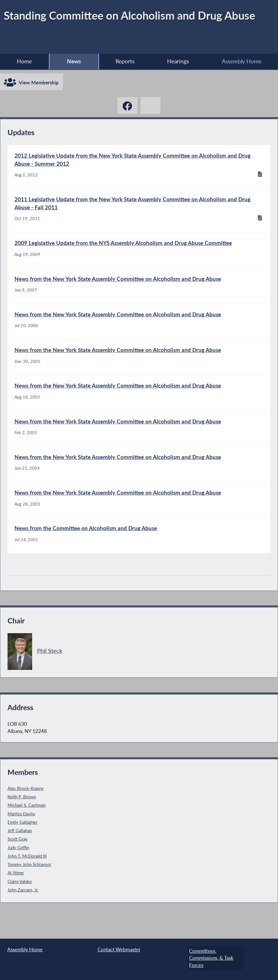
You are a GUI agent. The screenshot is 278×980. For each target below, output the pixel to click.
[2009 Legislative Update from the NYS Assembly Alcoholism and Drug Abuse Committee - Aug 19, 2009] (139, 255)
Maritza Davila (21, 836)
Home (24, 61)
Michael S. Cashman (26, 827)
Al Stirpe (16, 895)
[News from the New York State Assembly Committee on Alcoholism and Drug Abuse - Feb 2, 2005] (139, 444)
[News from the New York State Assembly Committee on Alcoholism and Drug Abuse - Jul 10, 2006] (139, 331)
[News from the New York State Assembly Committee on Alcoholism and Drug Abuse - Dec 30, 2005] (139, 368)
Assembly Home (242, 61)
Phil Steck (50, 673)
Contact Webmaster (119, 951)
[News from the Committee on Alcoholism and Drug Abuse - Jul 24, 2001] (139, 557)
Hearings (178, 61)
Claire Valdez (20, 903)
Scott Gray (18, 861)
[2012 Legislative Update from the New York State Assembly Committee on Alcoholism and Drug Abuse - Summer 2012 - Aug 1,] (139, 168)
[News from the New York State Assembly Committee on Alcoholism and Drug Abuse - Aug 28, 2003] (139, 519)
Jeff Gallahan (20, 853)
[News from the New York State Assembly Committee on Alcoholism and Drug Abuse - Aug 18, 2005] (139, 406)
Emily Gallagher (22, 844)
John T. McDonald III (27, 878)
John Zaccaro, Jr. (23, 912)
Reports (125, 61)
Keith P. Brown (22, 819)
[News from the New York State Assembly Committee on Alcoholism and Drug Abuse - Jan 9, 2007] (139, 293)
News (74, 61)
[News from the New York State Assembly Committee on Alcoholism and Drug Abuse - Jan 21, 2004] (139, 481)
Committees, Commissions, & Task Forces (210, 958)
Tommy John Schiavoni (29, 887)
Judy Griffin (18, 870)
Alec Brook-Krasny (26, 810)
